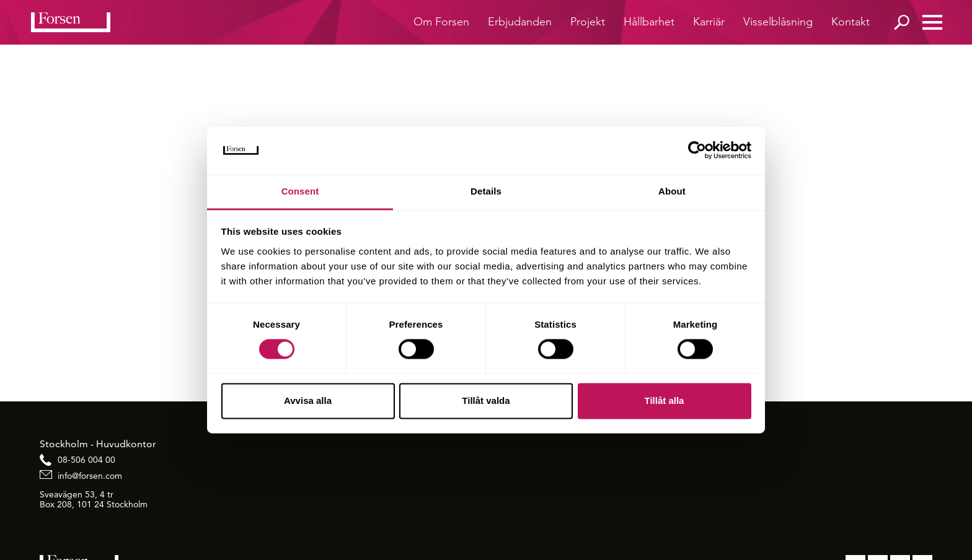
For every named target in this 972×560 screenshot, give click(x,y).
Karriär (709, 22)
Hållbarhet (649, 22)
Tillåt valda (486, 400)
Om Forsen (441, 22)
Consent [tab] (300, 191)
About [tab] (672, 191)
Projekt (588, 22)
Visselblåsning (778, 22)
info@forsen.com (90, 476)
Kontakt (851, 22)
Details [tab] (486, 191)
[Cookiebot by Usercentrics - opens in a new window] (697, 151)
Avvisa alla (308, 400)
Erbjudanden (520, 22)
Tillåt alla (665, 400)
